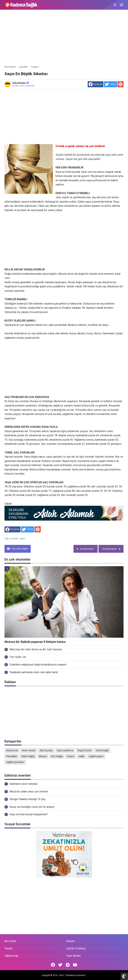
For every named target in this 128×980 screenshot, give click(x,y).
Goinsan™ (82, 975)
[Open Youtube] (75, 965)
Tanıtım (9, 948)
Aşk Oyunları (46, 750)
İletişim (71, 941)
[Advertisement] (64, 38)
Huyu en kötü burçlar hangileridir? (29, 814)
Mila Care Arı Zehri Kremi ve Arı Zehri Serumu (36, 649)
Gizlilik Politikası (76, 948)
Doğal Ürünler (85, 750)
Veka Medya (20, 83)
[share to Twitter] (110, 84)
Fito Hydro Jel (18, 657)
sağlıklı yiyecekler (15, 762)
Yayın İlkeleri (74, 956)
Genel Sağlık (102, 750)
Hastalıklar (12, 756)
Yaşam (22, 539)
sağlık (81, 756)
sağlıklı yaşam (96, 756)
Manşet (43, 756)
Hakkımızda (11, 956)
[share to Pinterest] (120, 84)
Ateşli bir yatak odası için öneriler (29, 792)
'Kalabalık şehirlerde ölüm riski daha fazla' (34, 672)
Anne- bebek (29, 750)
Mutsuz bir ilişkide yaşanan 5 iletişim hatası (35, 642)
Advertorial (12, 750)
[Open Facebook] (53, 965)
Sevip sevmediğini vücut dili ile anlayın (32, 807)
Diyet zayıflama (65, 750)
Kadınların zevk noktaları (24, 784)
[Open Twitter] (60, 965)
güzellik (14, 539)
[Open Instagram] (68, 965)
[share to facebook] (95, 84)
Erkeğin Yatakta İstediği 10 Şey (27, 799)
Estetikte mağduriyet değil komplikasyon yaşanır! (38, 665)
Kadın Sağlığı (28, 756)
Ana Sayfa (10, 941)
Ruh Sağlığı (57, 756)
